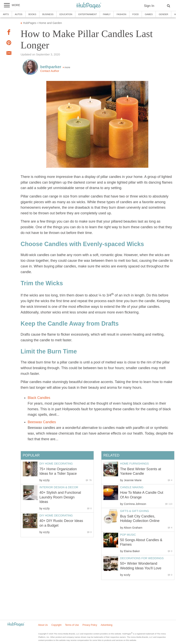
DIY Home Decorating (56, 464)
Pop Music (128, 535)
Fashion (121, 14)
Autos (19, 14)
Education (66, 14)
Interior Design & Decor (59, 487)
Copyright (56, 625)
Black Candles (39, 398)
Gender (163, 14)
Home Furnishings (134, 464)
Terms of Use (72, 625)
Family (107, 14)
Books (32, 14)
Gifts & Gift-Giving (135, 511)
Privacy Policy (90, 625)
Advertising (106, 625)
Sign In (149, 6)
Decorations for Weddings (142, 558)
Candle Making (132, 487)
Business (48, 14)
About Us (43, 625)
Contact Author (50, 71)
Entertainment (88, 14)
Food (136, 14)
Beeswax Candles (42, 422)
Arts (6, 14)
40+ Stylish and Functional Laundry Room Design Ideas (60, 497)
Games (149, 14)
